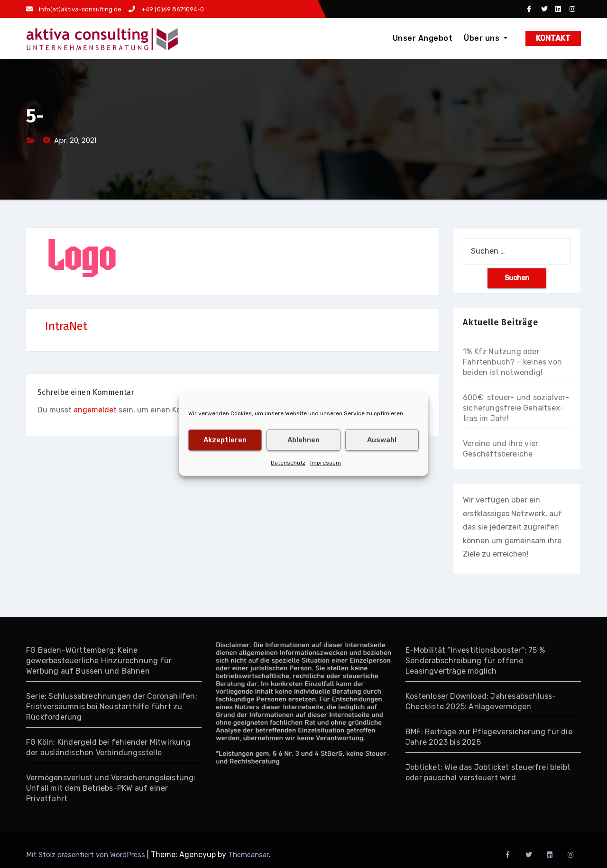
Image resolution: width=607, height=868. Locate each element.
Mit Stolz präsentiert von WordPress (87, 855)
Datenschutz (288, 462)
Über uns (486, 38)
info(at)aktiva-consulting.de (74, 9)
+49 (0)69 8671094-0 (166, 9)
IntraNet (66, 326)
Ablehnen (303, 440)
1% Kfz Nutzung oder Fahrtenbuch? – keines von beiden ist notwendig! (512, 362)
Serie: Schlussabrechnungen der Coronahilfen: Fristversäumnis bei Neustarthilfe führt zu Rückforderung (112, 707)
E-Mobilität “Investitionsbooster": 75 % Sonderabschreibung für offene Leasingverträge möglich (475, 661)
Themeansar (248, 855)
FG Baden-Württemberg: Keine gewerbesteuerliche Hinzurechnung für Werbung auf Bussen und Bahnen (99, 661)
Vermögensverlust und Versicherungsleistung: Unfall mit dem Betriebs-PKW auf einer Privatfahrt (111, 788)
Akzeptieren (225, 440)
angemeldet (95, 410)
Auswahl (382, 440)
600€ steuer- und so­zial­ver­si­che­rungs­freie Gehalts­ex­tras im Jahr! (516, 408)
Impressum (326, 462)
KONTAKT (553, 38)
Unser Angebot (423, 38)
